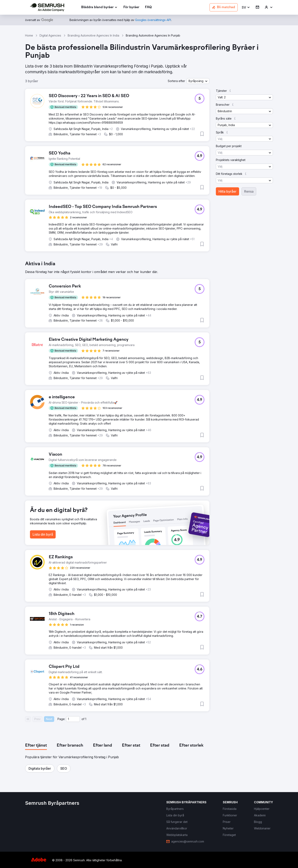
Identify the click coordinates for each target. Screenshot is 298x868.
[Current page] (73, 719)
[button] (246, 7)
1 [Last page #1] (86, 719)
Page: (61, 719)
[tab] (36, 746)
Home (29, 35)
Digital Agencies (50, 35)
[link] (131, 7)
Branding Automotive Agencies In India (93, 35)
